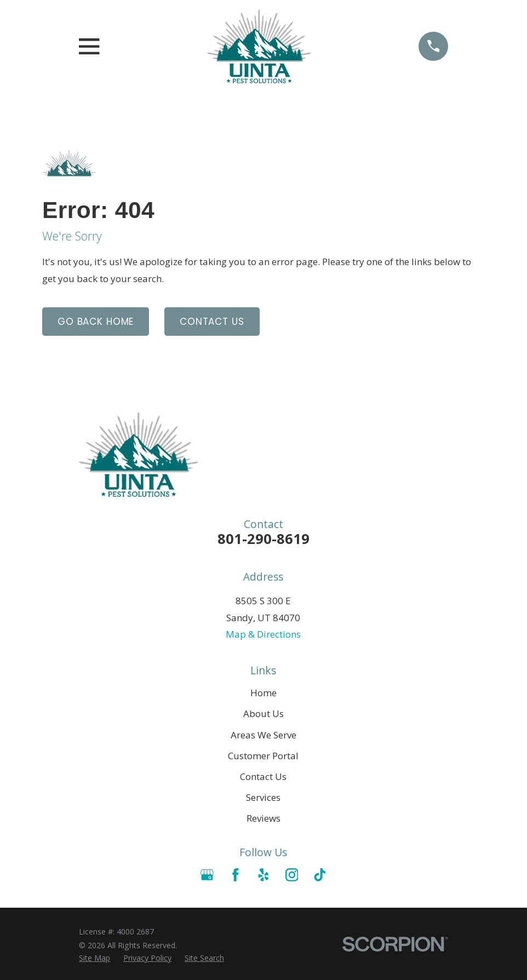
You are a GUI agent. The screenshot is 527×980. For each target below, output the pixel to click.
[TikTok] (320, 875)
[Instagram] (292, 875)
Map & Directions (263, 634)
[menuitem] (94, 958)
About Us (263, 713)
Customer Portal (263, 756)
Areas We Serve (263, 735)
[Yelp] (263, 875)
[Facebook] (236, 875)
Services (263, 797)
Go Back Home (96, 322)
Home (263, 693)
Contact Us (212, 322)
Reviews (263, 818)
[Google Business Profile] (207, 875)
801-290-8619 (263, 538)
